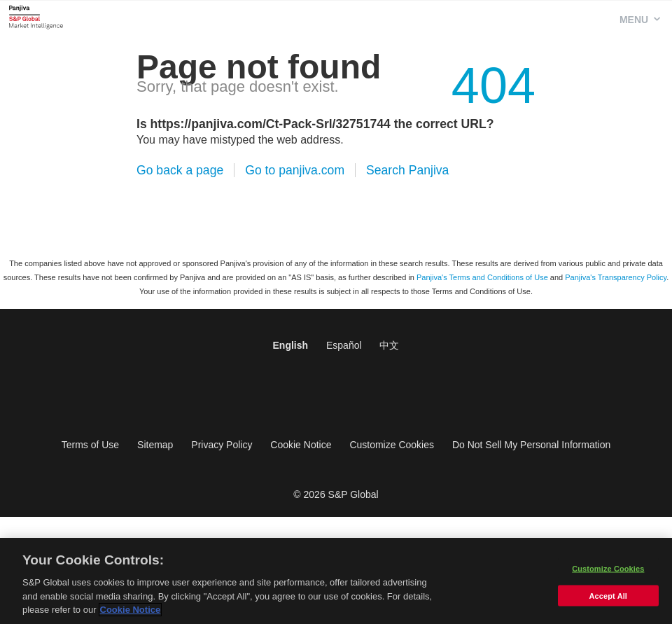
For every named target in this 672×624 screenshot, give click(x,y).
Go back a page (180, 170)
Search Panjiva (407, 170)
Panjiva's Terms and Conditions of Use (482, 277)
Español (344, 345)
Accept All (608, 598)
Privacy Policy (222, 445)
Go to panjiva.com (295, 170)
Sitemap (155, 445)
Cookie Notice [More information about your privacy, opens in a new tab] (131, 612)
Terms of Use (90, 445)
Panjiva (36, 17)
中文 (389, 345)
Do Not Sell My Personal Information (531, 445)
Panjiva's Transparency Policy (616, 277)
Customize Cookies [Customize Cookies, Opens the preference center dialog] (608, 571)
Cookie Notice (301, 445)
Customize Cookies (392, 445)
